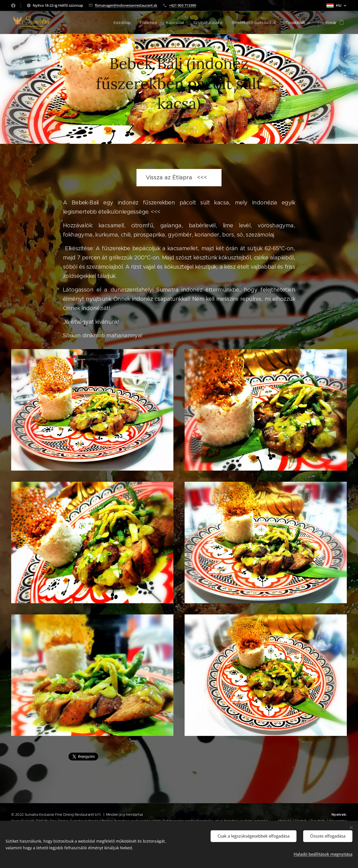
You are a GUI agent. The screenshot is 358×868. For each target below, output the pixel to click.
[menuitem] (117, 23)
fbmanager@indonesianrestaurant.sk (126, 5)
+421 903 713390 (182, 5)
